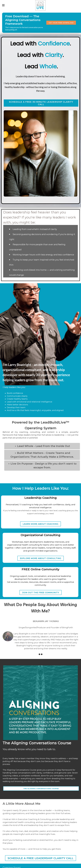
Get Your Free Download (61, 23)
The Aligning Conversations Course (41, 789)
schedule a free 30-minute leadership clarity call (41, 103)
